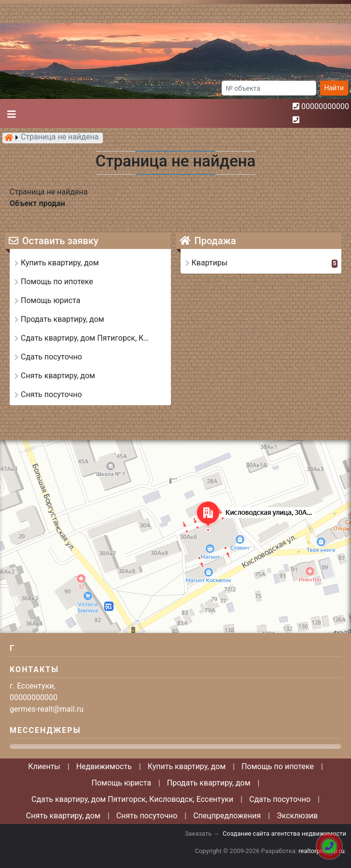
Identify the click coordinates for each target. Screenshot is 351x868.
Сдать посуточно (280, 799)
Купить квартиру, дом (187, 766)
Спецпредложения (227, 816)
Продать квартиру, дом (209, 783)
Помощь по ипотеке (278, 766)
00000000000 (325, 106)
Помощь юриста (121, 783)
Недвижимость (104, 766)
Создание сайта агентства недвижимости (284, 834)
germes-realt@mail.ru (47, 709)
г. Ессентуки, (33, 686)
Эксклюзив (297, 816)
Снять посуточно (147, 816)
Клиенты (44, 766)
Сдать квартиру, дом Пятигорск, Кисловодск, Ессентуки (132, 799)
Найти (334, 88)
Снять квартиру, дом (63, 816)
